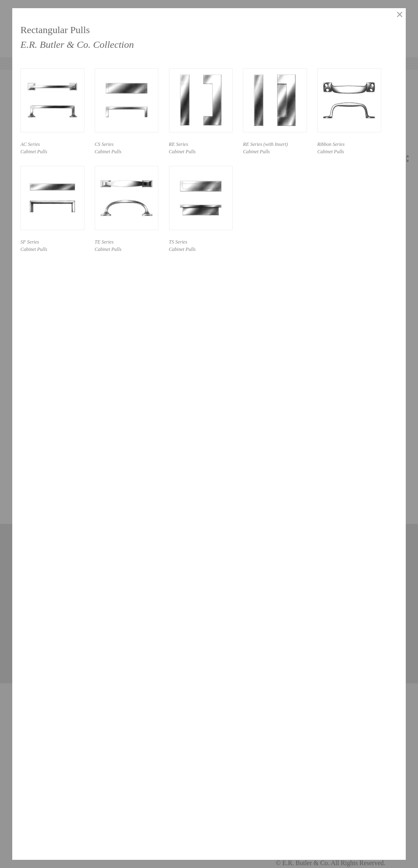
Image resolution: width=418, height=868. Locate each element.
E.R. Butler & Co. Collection (77, 45)
